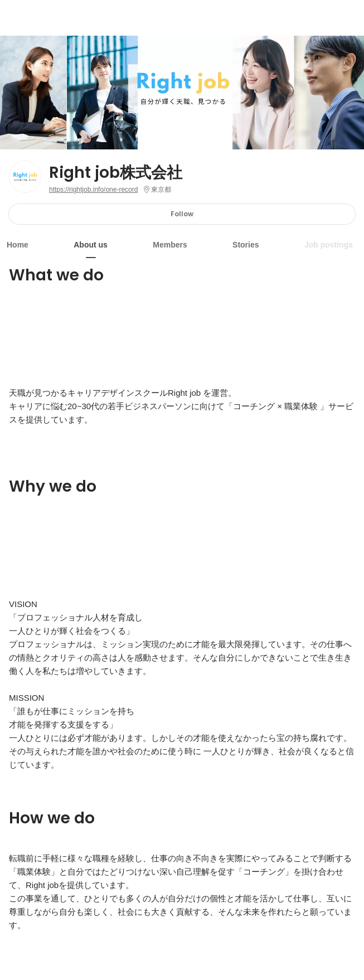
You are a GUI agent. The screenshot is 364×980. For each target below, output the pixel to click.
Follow (182, 214)
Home (18, 245)
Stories (246, 245)
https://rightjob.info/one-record (93, 190)
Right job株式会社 (116, 173)
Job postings (329, 245)
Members (170, 245)
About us (91, 245)
